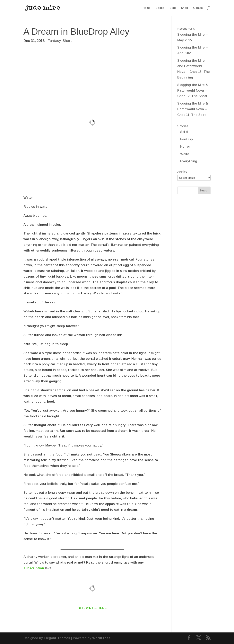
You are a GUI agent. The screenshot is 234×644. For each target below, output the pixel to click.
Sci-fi (184, 132)
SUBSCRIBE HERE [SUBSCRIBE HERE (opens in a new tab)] (92, 608)
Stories (183, 126)
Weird (185, 154)
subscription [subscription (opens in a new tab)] (34, 568)
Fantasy (54, 41)
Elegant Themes (57, 638)
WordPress (101, 638)
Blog (173, 8)
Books (160, 8)
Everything (189, 161)
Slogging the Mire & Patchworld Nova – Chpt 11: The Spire (193, 109)
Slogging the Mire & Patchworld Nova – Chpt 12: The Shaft (193, 91)
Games (198, 8)
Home (147, 8)
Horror (185, 147)
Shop (184, 8)
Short (67, 41)
